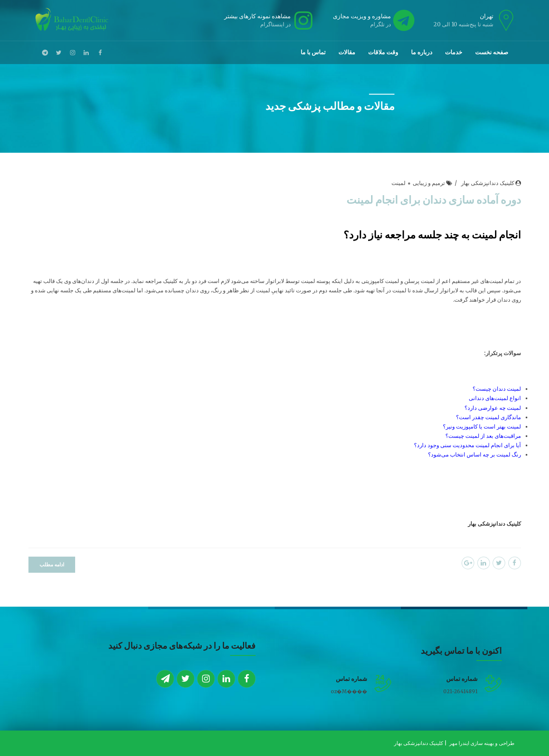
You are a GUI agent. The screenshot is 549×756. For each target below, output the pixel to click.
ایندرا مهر (460, 743)
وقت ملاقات (383, 52)
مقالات (347, 52)
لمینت (398, 183)
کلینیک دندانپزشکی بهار (488, 183)
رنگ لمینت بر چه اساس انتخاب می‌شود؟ (474, 455)
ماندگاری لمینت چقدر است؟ (488, 418)
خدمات (454, 52)
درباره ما (422, 52)
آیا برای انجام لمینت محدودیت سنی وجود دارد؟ (467, 446)
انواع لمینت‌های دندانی (495, 399)
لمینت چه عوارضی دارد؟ (493, 408)
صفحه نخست (492, 52)
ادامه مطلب (52, 565)
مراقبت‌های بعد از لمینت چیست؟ (483, 436)
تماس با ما (313, 52)
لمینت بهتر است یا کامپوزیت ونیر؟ (482, 427)
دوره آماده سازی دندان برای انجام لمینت (434, 200)
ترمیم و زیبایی (429, 183)
